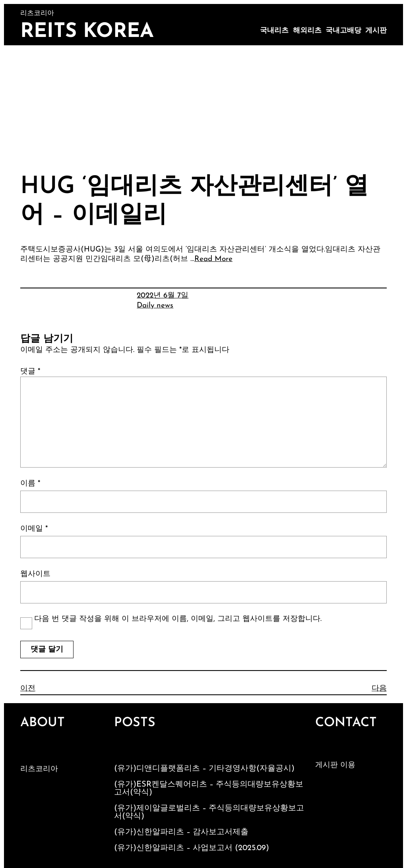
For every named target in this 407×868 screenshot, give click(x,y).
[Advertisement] (203, 105)
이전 (28, 689)
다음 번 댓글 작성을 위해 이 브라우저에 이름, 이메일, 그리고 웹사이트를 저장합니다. (178, 619)
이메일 (34, 529)
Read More (213, 259)
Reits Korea (87, 32)
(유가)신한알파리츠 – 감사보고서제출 (181, 832)
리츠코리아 (39, 769)
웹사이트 (35, 574)
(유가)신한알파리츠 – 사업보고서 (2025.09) (192, 848)
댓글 (30, 372)
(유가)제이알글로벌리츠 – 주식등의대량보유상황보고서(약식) (209, 812)
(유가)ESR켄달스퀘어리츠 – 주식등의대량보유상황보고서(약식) (209, 789)
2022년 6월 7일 (163, 296)
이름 (30, 484)
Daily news (155, 306)
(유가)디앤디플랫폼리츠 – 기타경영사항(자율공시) (204, 769)
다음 (379, 689)
